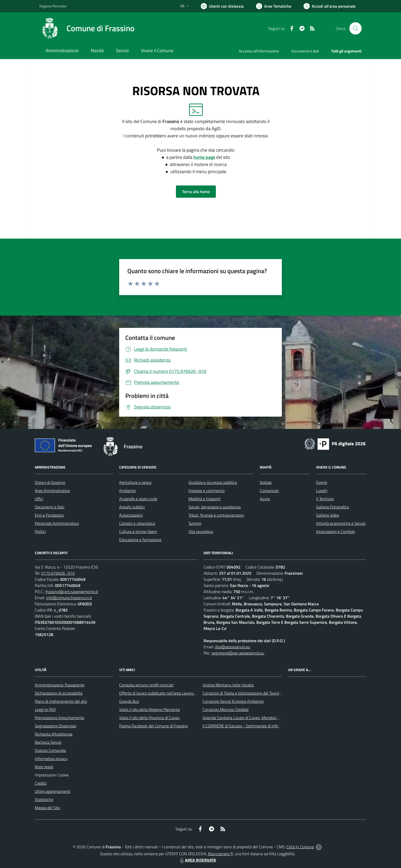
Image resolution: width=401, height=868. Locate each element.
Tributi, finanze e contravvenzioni (216, 515)
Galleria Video (328, 515)
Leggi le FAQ (45, 709)
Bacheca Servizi (48, 742)
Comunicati (269, 491)
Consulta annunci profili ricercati (146, 685)
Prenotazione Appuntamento (59, 718)
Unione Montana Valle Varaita (228, 685)
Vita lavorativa (201, 531)
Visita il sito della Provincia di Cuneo (149, 718)
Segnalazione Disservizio (55, 726)
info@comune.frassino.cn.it (69, 598)
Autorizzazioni (131, 515)
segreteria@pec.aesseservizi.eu (238, 653)
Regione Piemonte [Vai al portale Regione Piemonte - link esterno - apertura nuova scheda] (53, 6)
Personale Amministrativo (57, 523)
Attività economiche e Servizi (341, 523)
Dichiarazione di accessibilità (59, 693)
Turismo (195, 523)
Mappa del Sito (47, 808)
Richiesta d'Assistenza (54, 734)
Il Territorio (325, 499)
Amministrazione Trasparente (60, 685)
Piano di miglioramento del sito (61, 701)
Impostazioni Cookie (52, 775)
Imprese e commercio (207, 491)
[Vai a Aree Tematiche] (274, 6)
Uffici (39, 499)
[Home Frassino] (87, 28)
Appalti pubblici (132, 507)
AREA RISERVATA (197, 860)
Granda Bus (129, 701)
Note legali (44, 767)
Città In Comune (300, 847)
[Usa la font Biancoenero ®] (222, 6)
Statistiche (44, 799)
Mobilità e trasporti (204, 499)
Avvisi (265, 499)
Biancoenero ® (221, 854)
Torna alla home (196, 192)
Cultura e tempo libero (138, 531)
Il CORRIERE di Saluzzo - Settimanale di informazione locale (254, 726)
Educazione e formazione (140, 540)
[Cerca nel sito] (355, 28)
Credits (41, 783)
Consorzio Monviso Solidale (226, 709)
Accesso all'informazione (259, 51)
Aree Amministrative (52, 491)
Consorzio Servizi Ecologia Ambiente (233, 701)
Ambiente (127, 491)
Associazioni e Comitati (336, 531)
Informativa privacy (51, 759)
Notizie (266, 482)
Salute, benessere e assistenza (215, 507)
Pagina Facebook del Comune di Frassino (153, 726)
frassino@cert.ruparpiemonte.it (72, 592)
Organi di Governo (50, 482)
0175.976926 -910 (58, 573)
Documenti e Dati (49, 507)
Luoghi (322, 491)
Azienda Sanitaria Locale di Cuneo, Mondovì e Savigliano (250, 718)
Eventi (322, 482)
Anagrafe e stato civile (138, 499)
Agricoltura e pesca (135, 482)
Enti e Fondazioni (49, 515)
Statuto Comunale (50, 750)
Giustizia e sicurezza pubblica (213, 482)
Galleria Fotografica (332, 507)
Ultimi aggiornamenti (53, 791)
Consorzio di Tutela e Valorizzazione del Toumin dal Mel (249, 693)
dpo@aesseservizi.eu (232, 647)
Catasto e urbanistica (137, 523)
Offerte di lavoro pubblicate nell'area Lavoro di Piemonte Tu (169, 693)
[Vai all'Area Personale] (330, 6)
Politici (40, 531)
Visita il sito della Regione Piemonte (149, 709)
